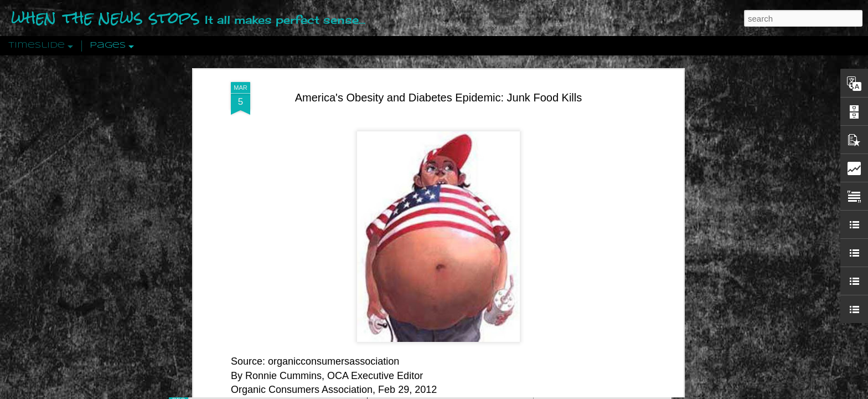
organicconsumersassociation (334, 306)
